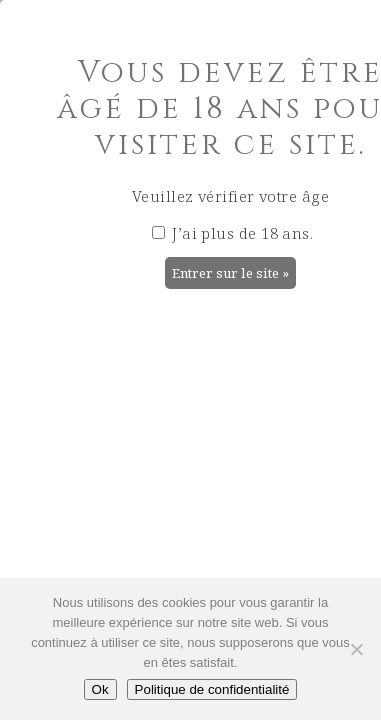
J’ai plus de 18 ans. (232, 233)
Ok (100, 689)
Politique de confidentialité (212, 689)
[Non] (356, 649)
